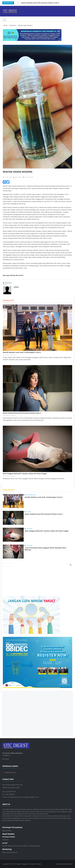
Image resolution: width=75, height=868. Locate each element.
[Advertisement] (37, 712)
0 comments (13, 355)
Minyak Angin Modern (18, 172)
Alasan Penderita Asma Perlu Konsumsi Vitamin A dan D (22, 413)
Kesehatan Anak (31, 495)
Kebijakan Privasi (10, 772)
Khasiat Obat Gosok (17, 275)
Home (5, 25)
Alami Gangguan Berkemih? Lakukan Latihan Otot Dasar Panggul (25, 474)
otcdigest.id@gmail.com (31, 797)
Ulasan (29, 512)
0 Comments (29, 177)
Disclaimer (6, 759)
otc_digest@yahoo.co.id (15, 797)
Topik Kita (13, 25)
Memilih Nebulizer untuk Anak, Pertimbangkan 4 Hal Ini (22, 352)
